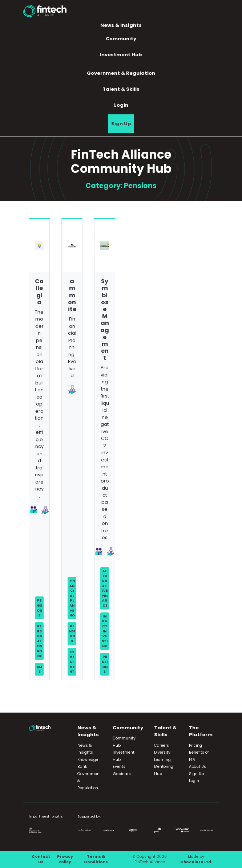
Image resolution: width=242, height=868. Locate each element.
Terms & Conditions (96, 859)
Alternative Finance (105, 588)
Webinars (122, 774)
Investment (72, 662)
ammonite (72, 295)
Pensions (39, 608)
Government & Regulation (121, 73)
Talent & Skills (121, 89)
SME (39, 669)
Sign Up (121, 124)
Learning (162, 760)
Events (119, 767)
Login (121, 105)
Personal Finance (39, 641)
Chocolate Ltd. (196, 862)
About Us (197, 767)
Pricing (195, 745)
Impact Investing (105, 631)
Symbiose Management (105, 319)
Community (121, 39)
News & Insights (121, 25)
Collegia (39, 292)
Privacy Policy (65, 859)
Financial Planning (72, 598)
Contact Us (41, 859)
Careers (162, 745)
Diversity (162, 752)
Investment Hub (121, 55)
